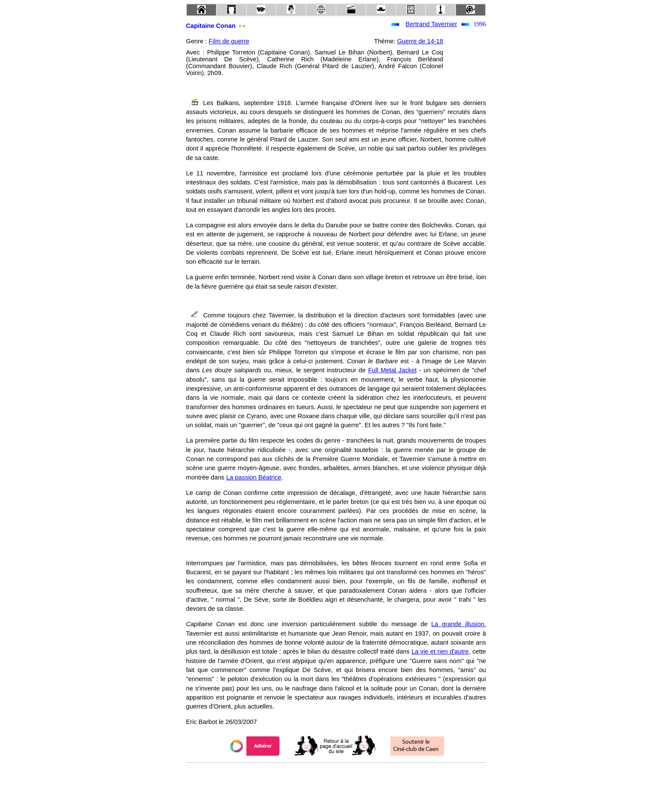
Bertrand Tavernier (431, 24)
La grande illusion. (459, 624)
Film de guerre (229, 41)
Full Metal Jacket (392, 370)
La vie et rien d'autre (440, 651)
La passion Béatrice (254, 477)
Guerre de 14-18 (420, 41)
